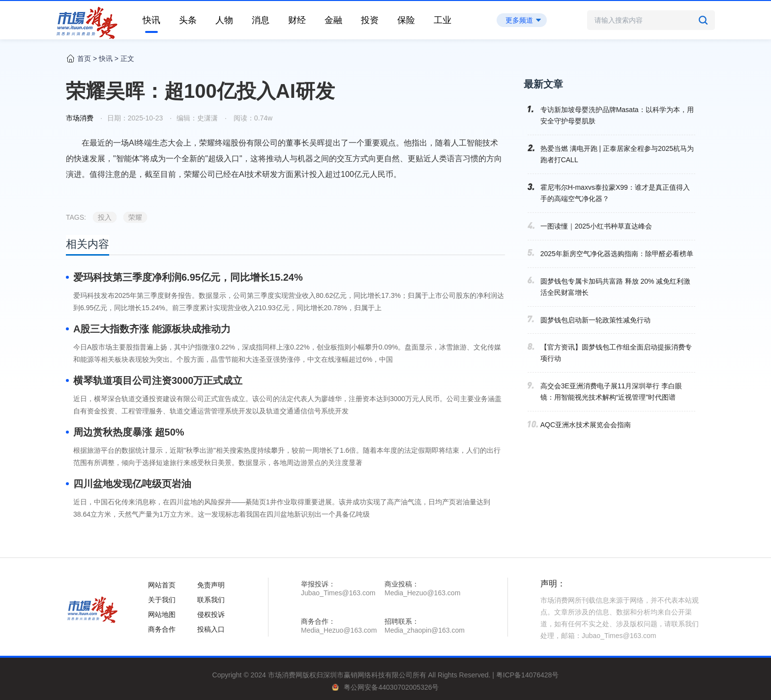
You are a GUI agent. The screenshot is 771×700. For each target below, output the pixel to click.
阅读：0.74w (252, 118)
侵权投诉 (211, 614)
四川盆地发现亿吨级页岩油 (132, 484)
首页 (84, 58)
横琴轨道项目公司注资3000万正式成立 (158, 380)
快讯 (151, 20)
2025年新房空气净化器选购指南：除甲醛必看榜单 (617, 254)
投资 (370, 20)
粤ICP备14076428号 (528, 675)
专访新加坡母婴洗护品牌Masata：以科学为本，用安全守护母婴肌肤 (617, 115)
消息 (261, 20)
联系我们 (211, 600)
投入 (105, 217)
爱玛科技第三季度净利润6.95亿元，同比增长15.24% (188, 277)
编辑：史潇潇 (197, 118)
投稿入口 (211, 629)
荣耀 (135, 217)
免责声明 (211, 585)
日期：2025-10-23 (135, 118)
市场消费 (80, 118)
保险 (406, 20)
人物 (224, 20)
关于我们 (162, 600)
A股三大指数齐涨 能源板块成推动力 (152, 329)
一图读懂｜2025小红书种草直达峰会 (596, 226)
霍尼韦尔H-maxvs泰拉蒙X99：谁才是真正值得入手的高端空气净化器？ (615, 193)
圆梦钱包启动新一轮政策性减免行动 (595, 320)
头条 (188, 20)
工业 (443, 20)
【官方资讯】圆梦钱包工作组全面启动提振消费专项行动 (616, 353)
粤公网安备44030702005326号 (391, 687)
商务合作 (162, 629)
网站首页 (162, 585)
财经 (297, 20)
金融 (333, 20)
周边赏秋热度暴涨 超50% (129, 432)
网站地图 (162, 614)
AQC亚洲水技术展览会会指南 (586, 425)
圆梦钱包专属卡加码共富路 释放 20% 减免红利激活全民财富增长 (616, 287)
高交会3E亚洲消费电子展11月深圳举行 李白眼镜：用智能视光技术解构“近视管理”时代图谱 (611, 392)
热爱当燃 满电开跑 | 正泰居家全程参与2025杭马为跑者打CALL (617, 154)
